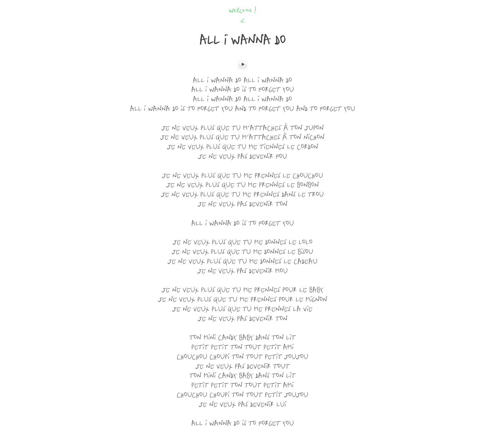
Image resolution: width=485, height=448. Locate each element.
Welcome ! (242, 11)
